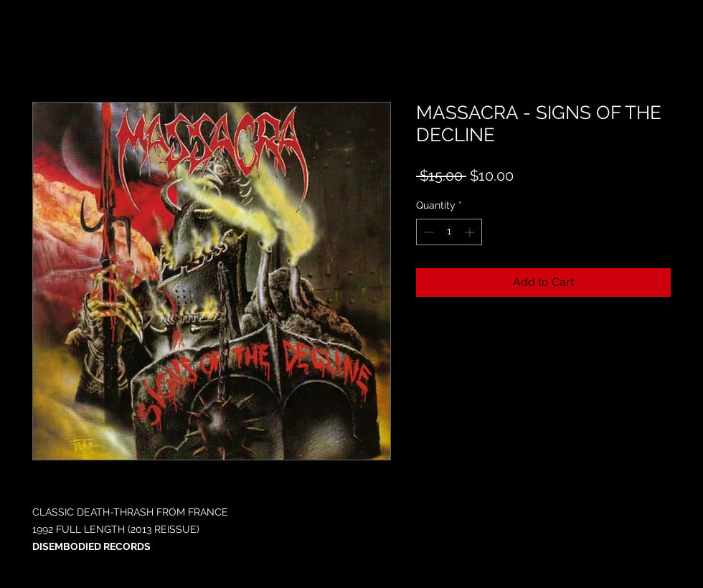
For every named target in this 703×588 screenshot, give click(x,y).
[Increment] (471, 232)
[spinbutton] (449, 232)
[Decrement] (427, 232)
